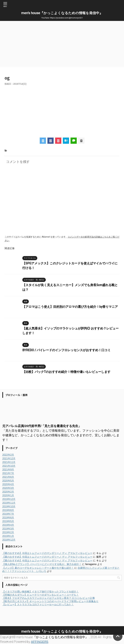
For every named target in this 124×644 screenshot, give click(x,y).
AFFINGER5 (40, 642)
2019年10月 (9, 507)
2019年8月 (8, 510)
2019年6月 (8, 518)
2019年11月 (9, 503)
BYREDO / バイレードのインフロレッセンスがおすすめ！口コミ (66, 350)
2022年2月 (8, 455)
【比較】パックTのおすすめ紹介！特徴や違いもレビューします (66, 372)
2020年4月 (8, 484)
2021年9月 (8, 470)
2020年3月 (8, 488)
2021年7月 (8, 473)
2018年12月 (9, 540)
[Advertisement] (62, 44)
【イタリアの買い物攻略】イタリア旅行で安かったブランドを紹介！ (41, 592)
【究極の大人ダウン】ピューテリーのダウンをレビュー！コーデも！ (41, 595)
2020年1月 (8, 495)
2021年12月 (9, 458)
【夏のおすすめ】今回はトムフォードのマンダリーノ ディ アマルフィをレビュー (47, 553)
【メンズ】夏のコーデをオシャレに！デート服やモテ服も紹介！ (38, 568)
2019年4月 (8, 525)
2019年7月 (8, 514)
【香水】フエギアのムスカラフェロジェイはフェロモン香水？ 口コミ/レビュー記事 (49, 598)
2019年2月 (8, 532)
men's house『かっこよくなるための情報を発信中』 (62, 13)
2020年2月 (8, 492)
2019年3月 (8, 529)
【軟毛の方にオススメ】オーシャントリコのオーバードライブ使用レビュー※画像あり (50, 601)
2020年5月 (8, 481)
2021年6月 (8, 477)
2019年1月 (8, 536)
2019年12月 (9, 499)
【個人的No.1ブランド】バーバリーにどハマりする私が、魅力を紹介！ (42, 564)
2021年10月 (9, 466)
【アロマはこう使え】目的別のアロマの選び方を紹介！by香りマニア (70, 307)
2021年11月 (9, 462)
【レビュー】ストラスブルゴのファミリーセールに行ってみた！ (38, 605)
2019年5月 (8, 521)
